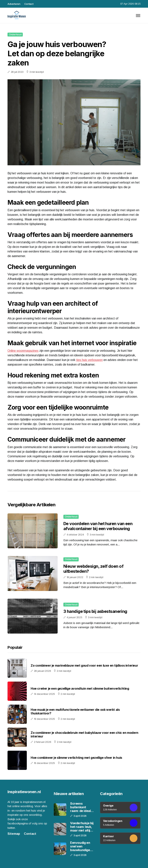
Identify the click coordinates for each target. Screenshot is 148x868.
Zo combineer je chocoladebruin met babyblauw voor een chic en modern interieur (85, 735)
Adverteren (14, 4)
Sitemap (14, 834)
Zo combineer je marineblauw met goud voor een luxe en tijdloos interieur (84, 666)
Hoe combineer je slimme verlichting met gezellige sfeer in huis (76, 758)
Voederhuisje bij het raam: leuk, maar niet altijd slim (82, 827)
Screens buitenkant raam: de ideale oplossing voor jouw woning (81, 807)
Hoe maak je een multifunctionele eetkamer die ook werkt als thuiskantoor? (75, 712)
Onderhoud (15, 34)
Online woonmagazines (23, 351)
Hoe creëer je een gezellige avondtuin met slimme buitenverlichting (80, 689)
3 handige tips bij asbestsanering (95, 611)
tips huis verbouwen (89, 360)
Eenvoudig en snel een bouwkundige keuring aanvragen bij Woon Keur (80, 846)
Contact (29, 4)
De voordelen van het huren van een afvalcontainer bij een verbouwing (98, 526)
